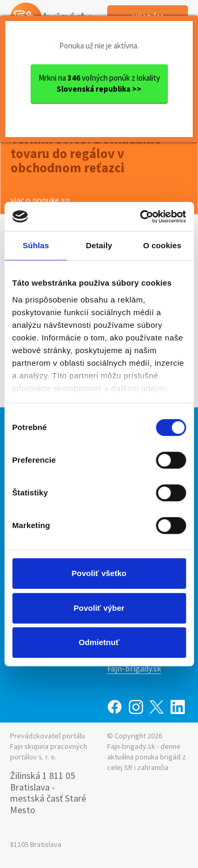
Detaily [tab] (99, 245)
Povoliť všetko (99, 573)
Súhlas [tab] (36, 245)
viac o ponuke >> (40, 200)
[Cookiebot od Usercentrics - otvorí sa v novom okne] (141, 217)
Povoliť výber (99, 608)
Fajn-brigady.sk (134, 668)
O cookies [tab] (162, 245)
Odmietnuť (99, 642)
